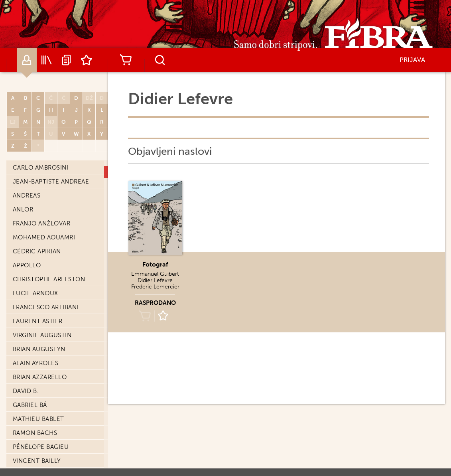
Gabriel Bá (30, 405)
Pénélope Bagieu (41, 447)
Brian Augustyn (39, 349)
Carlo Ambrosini (41, 168)
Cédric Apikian (37, 251)
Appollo (27, 265)
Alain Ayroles (36, 363)
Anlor (23, 209)
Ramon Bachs (35, 433)
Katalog (47, 60)
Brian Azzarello (40, 377)
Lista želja (87, 60)
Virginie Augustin (42, 335)
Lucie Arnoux (35, 293)
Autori (27, 60)
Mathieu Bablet (38, 419)
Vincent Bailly (37, 461)
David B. (26, 391)
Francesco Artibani (46, 307)
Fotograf (155, 264)
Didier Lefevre (155, 280)
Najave (67, 60)
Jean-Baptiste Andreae (51, 182)
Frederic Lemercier (155, 287)
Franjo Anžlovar (42, 223)
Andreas (27, 196)
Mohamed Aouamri (44, 237)
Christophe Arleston (49, 279)
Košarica (126, 60)
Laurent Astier (38, 321)
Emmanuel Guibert (155, 274)
